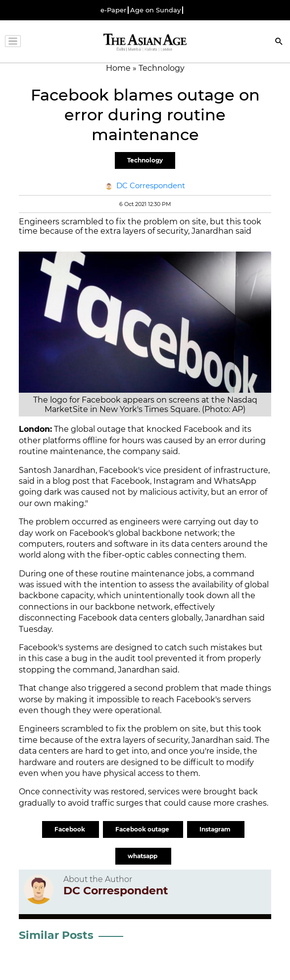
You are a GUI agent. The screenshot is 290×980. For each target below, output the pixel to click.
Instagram (216, 829)
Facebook (71, 829)
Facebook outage (143, 829)
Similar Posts (56, 935)
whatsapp (143, 856)
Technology (145, 160)
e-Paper (113, 10)
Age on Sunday (155, 10)
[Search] (279, 42)
